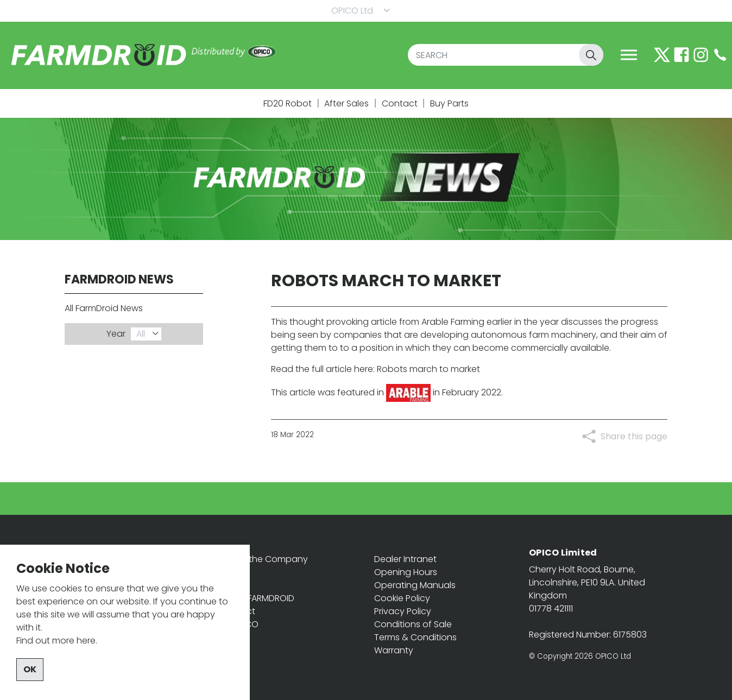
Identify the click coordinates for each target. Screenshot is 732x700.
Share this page (634, 436)
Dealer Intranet (405, 559)
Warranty (394, 650)
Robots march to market (428, 369)
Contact (400, 103)
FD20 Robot (288, 103)
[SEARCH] (506, 55)
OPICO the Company (264, 559)
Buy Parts (449, 103)
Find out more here (56, 666)
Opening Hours (406, 572)
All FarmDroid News (104, 308)
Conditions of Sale (413, 624)
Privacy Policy (403, 611)
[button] (591, 55)
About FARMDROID (257, 598)
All (141, 334)
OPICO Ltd (352, 11)
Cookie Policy (402, 598)
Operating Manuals (415, 585)
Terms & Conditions (415, 637)
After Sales (346, 103)
